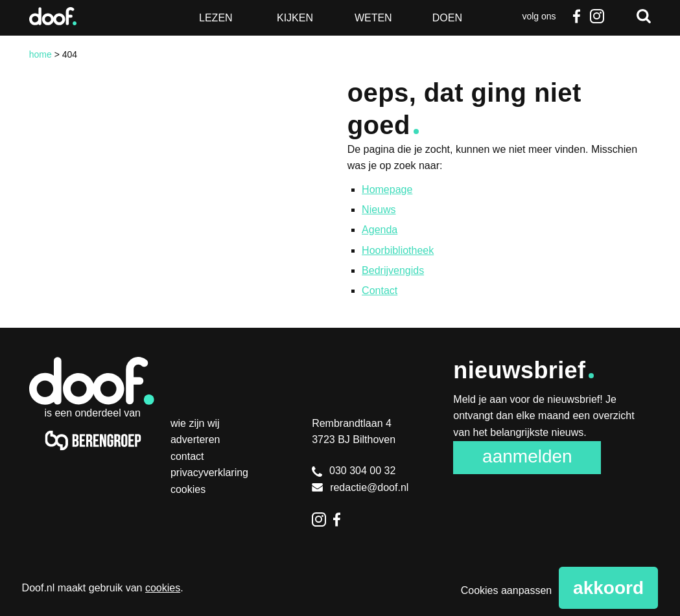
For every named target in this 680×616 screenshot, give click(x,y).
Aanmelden (527, 456)
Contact (380, 291)
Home (41, 54)
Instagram (597, 16)
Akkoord (608, 588)
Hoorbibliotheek (398, 250)
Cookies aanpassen (507, 590)
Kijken (295, 18)
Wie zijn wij (195, 423)
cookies (163, 588)
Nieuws (379, 210)
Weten (373, 18)
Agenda (380, 230)
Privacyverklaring (209, 473)
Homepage (387, 189)
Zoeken (644, 16)
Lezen (216, 18)
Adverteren (195, 439)
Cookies (188, 489)
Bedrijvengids (393, 270)
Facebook (576, 16)
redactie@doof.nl (360, 487)
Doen (447, 18)
